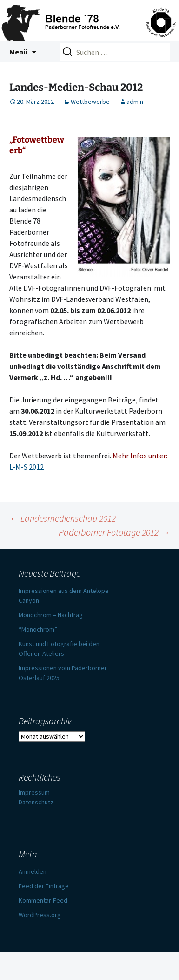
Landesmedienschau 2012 (63, 518)
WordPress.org (40, 915)
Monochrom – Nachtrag (51, 615)
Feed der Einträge (44, 886)
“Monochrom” (38, 629)
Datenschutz (36, 802)
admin (135, 102)
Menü (18, 52)
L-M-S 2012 (27, 467)
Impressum (34, 792)
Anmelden (33, 871)
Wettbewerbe (90, 102)
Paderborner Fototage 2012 (114, 532)
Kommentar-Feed (43, 900)
